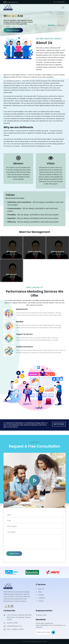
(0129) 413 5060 (12, 623)
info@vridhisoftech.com (12, 2)
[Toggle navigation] (63, 8)
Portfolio (40, 595)
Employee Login (41, 615)
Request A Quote (13, 30)
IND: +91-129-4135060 (59, 2)
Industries (40, 598)
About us (40, 589)
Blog (39, 592)
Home (51, 25)
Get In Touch (59, 424)
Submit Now (14, 554)
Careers (40, 601)
